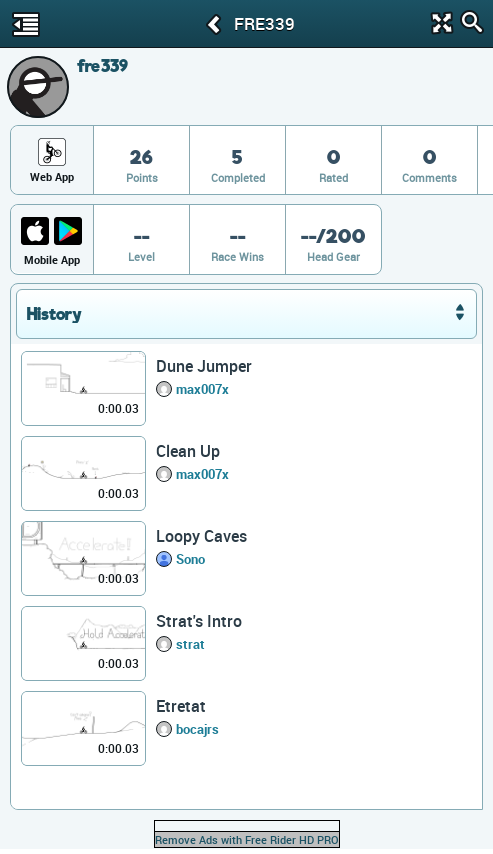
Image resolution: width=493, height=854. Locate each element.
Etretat (181, 706)
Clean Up (188, 451)
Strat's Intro (199, 621)
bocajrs (197, 729)
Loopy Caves (201, 536)
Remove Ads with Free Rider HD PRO (247, 839)
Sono (190, 559)
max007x (202, 389)
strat (190, 644)
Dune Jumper (204, 366)
